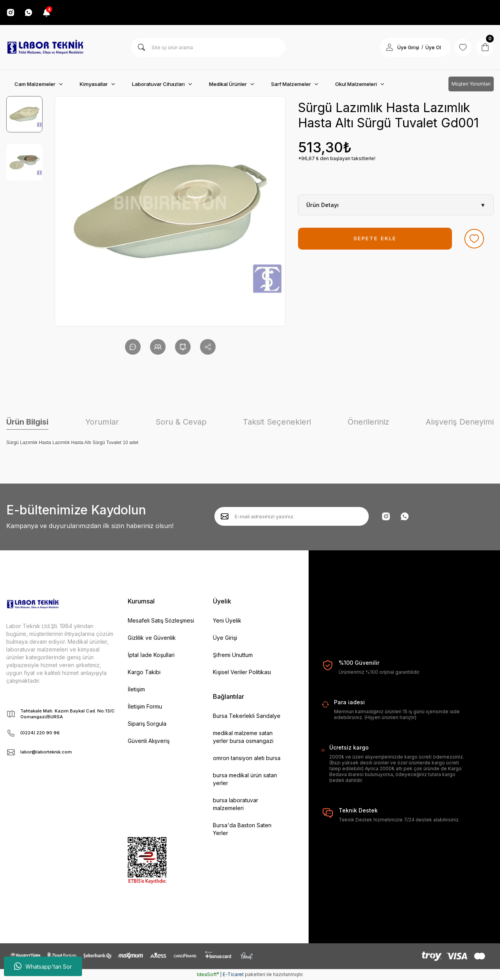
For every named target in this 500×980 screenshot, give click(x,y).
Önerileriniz (368, 422)
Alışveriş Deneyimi (460, 422)
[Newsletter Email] (292, 516)
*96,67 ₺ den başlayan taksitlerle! (337, 158)
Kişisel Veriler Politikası (242, 672)
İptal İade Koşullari (151, 655)
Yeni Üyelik (227, 620)
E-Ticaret (233, 974)
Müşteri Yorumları (471, 84)
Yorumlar (102, 422)
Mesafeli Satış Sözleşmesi (161, 620)
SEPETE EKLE (375, 238)
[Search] (208, 47)
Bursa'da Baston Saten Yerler (242, 829)
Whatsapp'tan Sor (43, 966)
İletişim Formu (145, 706)
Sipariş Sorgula (147, 724)
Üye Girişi (225, 638)
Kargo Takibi (144, 672)
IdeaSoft (208, 974)
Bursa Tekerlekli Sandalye (247, 716)
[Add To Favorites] (474, 239)
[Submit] (225, 516)
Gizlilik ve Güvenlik (152, 638)
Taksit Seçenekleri (277, 422)
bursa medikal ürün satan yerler (245, 779)
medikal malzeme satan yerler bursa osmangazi (243, 737)
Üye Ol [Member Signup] (430, 47)
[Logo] (45, 47)
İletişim (136, 689)
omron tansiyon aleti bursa (247, 758)
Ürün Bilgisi (27, 422)
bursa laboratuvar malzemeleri (236, 804)
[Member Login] (386, 47)
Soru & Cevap (181, 422)
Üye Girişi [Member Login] (405, 47)
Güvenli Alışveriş (149, 741)
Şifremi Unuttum (233, 655)
